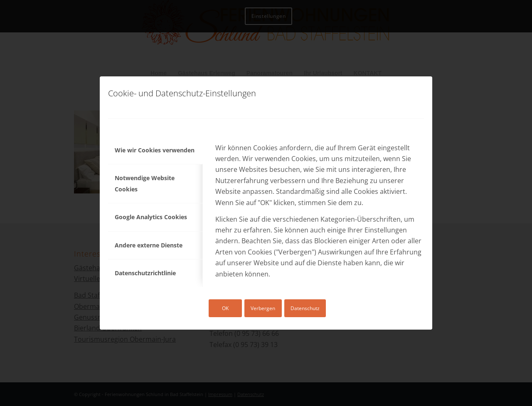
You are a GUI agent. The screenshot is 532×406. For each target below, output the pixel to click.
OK (225, 308)
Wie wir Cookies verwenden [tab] (155, 150)
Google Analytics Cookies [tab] (151, 217)
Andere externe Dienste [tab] (149, 245)
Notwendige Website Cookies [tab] (145, 183)
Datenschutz (305, 308)
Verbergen (263, 308)
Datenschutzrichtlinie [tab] (145, 273)
